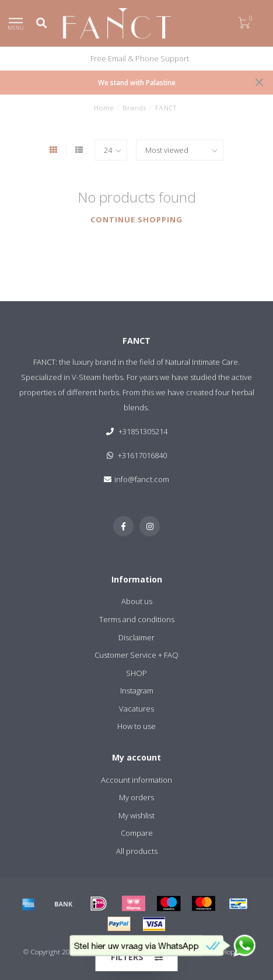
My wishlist (136, 815)
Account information (136, 780)
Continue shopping (136, 219)
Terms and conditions (137, 619)
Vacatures (136, 709)
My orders (136, 797)
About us (137, 601)
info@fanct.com (142, 479)
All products (137, 851)
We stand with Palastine (137, 82)
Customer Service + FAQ (136, 655)
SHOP (136, 673)
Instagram (137, 690)
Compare (137, 833)
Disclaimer (136, 637)
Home (104, 108)
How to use (136, 726)
